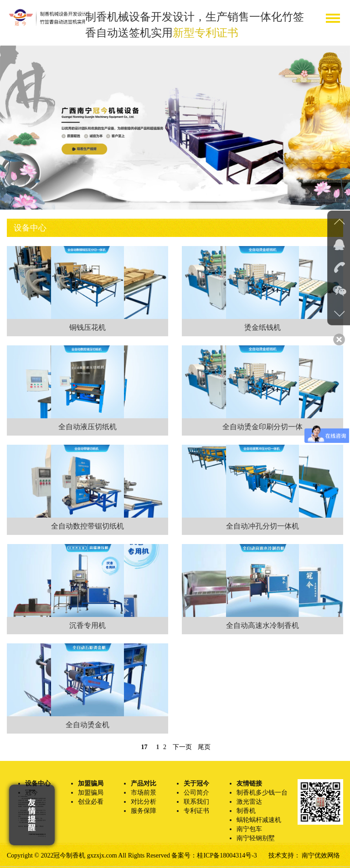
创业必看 (91, 802)
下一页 (182, 747)
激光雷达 (249, 802)
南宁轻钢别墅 (256, 838)
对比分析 (144, 802)
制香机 (246, 811)
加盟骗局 (91, 793)
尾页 (204, 747)
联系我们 (196, 802)
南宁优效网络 (321, 855)
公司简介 (196, 793)
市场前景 (144, 793)
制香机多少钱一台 (262, 793)
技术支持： (285, 855)
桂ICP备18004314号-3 (227, 855)
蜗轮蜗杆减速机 (259, 820)
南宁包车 (249, 829)
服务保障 (144, 811)
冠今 (31, 793)
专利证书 (196, 811)
